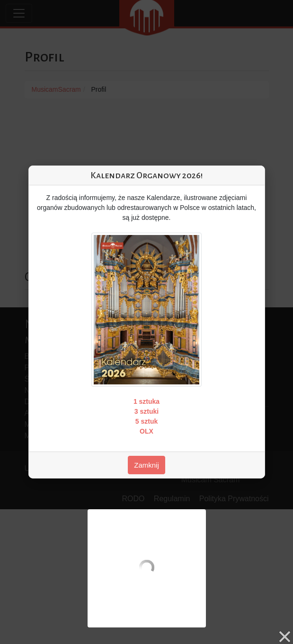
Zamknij (146, 465)
